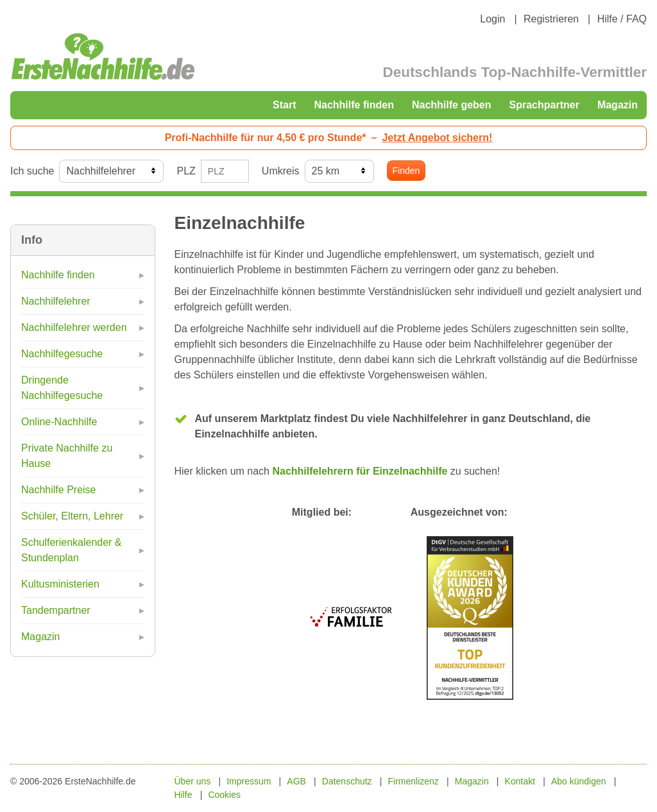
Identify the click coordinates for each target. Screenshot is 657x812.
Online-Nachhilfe (59, 422)
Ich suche (32, 171)
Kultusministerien (60, 584)
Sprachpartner (544, 105)
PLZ (186, 171)
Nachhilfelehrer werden (74, 327)
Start (284, 105)
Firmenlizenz (414, 781)
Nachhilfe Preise (59, 490)
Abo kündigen (579, 781)
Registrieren (551, 19)
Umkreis (281, 171)
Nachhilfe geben (452, 105)
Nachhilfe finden (354, 105)
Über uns (193, 781)
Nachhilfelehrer (56, 301)
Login (492, 19)
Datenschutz (347, 781)
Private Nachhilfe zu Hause (67, 456)
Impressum (249, 781)
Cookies (224, 795)
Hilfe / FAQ (622, 19)
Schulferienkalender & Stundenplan (72, 550)
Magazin (618, 105)
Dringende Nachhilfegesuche (62, 388)
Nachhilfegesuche (62, 354)
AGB (296, 781)
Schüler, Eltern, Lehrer (72, 516)
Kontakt (520, 781)
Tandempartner (56, 610)
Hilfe (183, 795)
